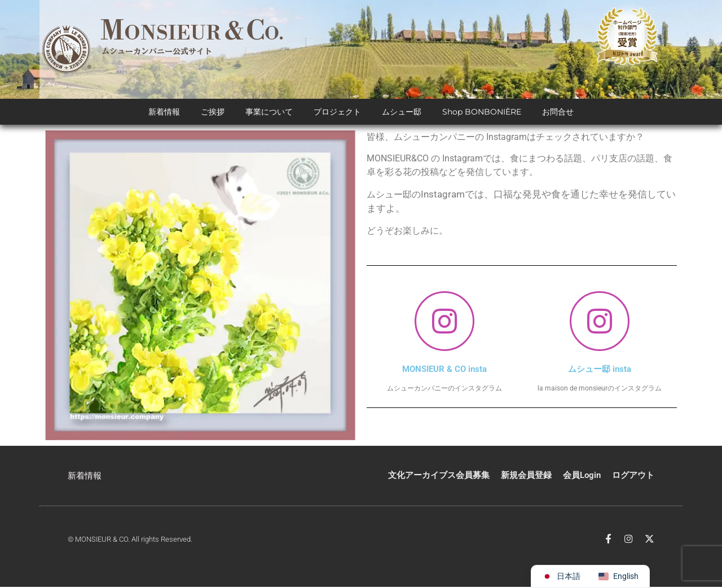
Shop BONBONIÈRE (482, 113)
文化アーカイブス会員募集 (439, 476)
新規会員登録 (526, 476)
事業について (269, 113)
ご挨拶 (213, 113)
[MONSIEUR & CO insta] (444, 322)
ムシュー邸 (402, 113)
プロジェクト (337, 113)
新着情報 (164, 113)
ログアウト (633, 476)
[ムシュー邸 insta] (600, 322)
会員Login (582, 476)
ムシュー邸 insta (600, 370)
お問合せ (558, 113)
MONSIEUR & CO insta (444, 370)
